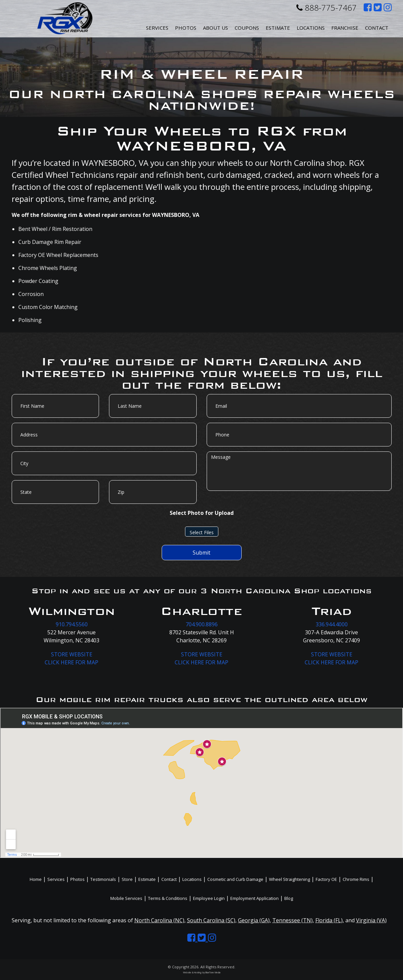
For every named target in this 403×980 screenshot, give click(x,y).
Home (36, 879)
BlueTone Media (213, 972)
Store (127, 879)
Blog (289, 898)
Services (157, 28)
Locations (192, 879)
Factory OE (326, 879)
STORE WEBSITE (72, 654)
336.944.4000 (332, 624)
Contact (377, 28)
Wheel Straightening (289, 879)
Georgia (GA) (254, 920)
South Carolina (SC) (211, 920)
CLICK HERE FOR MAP (71, 662)
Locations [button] (311, 28)
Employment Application (254, 898)
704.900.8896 (202, 624)
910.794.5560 (72, 624)
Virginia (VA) (371, 920)
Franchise (345, 28)
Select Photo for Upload (202, 513)
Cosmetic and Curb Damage (235, 879)
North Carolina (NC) (159, 920)
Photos (186, 28)
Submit (201, 553)
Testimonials (103, 879)
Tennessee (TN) (292, 920)
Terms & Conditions (168, 898)
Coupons (247, 28)
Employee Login (209, 898)
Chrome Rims (356, 879)
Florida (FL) (329, 920)
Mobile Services (126, 898)
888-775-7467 (326, 8)
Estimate (278, 28)
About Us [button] (215, 28)
